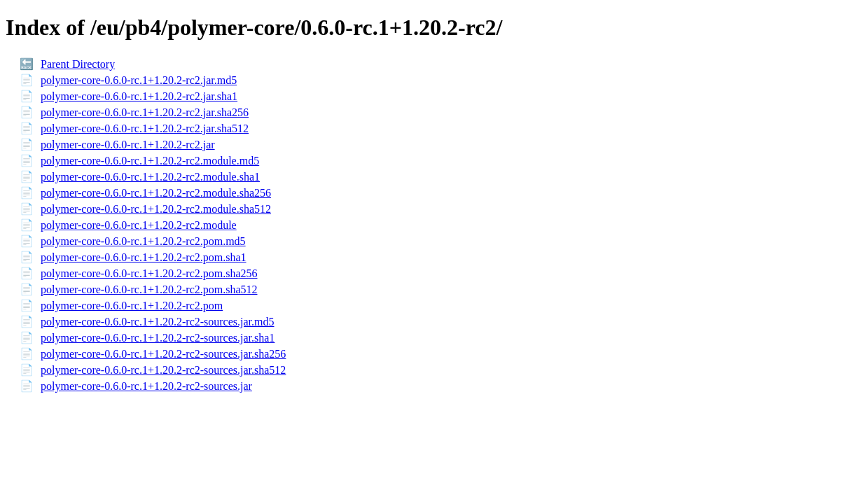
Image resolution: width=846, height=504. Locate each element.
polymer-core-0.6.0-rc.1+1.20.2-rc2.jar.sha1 (139, 96)
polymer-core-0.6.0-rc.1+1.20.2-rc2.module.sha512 (156, 209)
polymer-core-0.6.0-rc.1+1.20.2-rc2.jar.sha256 (145, 112)
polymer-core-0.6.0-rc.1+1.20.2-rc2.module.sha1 (150, 177)
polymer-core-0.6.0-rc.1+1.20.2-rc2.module (139, 225)
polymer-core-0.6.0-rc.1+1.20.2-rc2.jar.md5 (139, 80)
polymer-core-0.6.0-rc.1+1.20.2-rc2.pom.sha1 (144, 257)
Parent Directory (78, 64)
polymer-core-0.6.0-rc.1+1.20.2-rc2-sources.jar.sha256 (163, 354)
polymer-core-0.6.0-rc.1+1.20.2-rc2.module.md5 (150, 161)
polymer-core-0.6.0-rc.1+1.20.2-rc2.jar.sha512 (145, 128)
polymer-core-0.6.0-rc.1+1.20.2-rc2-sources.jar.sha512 (163, 370)
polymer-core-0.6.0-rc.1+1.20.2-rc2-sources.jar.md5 (157, 322)
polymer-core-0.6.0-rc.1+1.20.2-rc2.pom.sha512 (149, 289)
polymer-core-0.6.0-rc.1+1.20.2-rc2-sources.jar (146, 386)
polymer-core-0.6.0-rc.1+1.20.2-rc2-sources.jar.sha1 (158, 338)
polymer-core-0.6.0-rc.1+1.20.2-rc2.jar (128, 145)
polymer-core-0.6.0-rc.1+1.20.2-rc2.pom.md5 (143, 241)
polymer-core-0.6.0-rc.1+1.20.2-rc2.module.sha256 (156, 193)
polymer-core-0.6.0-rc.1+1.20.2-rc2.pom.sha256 (149, 273)
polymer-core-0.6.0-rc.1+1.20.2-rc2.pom (132, 306)
